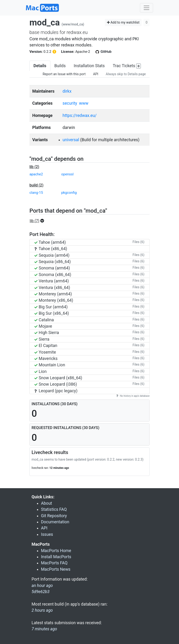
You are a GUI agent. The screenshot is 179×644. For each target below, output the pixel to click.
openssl (67, 174)
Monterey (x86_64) (54, 300)
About (47, 503)
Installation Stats (89, 66)
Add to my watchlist (123, 22)
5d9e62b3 (41, 592)
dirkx (67, 91)
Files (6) (138, 242)
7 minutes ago (44, 629)
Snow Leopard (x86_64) (58, 378)
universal (71, 140)
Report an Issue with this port (64, 74)
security (70, 103)
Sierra (42, 339)
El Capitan (46, 346)
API (96, 74)
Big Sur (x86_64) (52, 313)
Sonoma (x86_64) (53, 275)
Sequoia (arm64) (52, 255)
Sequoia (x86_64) (53, 262)
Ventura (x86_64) (52, 288)
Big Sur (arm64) (51, 307)
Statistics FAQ (54, 509)
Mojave (43, 326)
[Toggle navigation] (146, 8)
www (84, 103)
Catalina (44, 320)
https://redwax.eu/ (80, 116)
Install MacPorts (56, 557)
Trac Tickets (127, 66)
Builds (60, 66)
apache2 (36, 174)
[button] (38, 221)
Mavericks (46, 359)
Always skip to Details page (126, 74)
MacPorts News (56, 569)
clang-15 (36, 193)
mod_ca (45, 23)
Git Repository (54, 516)
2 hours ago (42, 610)
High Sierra (47, 333)
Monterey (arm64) (53, 294)
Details (40, 66)
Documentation (55, 522)
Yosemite (45, 352)
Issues (47, 534)
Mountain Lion (50, 365)
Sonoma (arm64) (52, 268)
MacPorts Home (56, 551)
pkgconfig (69, 193)
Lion (41, 372)
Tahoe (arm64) (50, 242)
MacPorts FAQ (54, 563)
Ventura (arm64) (52, 281)
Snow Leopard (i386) (56, 384)
